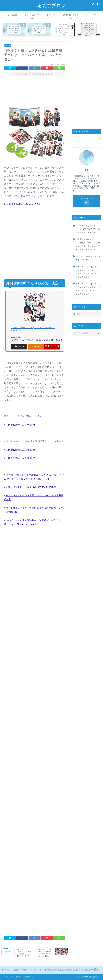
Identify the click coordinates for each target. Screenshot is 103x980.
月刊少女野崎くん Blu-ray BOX (23, 204)
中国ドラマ (51, 15)
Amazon (19, 346)
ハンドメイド (91, 15)
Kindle (36, 346)
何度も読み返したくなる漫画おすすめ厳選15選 (31, 487)
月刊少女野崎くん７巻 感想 (20, 450)
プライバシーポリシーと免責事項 (18, 977)
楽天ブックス (52, 346)
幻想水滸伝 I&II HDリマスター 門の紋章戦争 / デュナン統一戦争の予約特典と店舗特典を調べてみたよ (88, 244)
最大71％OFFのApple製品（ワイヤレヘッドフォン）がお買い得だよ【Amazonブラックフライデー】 (88, 272)
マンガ (8, 46)
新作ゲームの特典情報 (32, 16)
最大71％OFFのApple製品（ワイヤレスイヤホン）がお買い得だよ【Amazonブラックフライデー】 (88, 289)
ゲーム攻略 (12, 15)
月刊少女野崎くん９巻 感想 (20, 425)
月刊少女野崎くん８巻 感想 (20, 458)
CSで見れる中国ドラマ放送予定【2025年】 (88, 258)
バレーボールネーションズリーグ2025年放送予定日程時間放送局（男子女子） (88, 229)
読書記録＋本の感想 (71, 16)
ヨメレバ (25, 337)
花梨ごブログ (51, 5)
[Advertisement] (35, 91)
